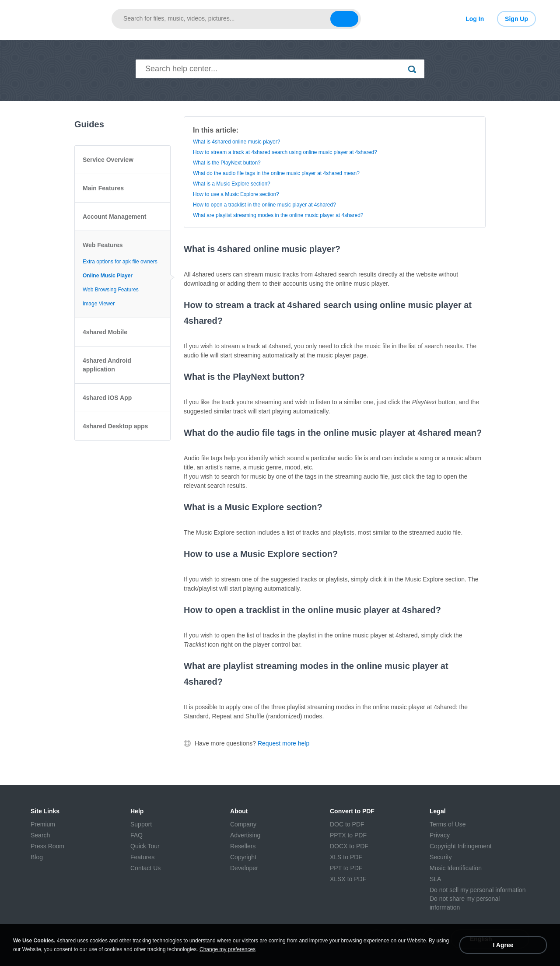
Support (141, 824)
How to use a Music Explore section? (236, 194)
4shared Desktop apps (115, 426)
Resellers (243, 846)
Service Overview (108, 160)
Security (441, 857)
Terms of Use (448, 824)
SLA (435, 879)
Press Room (47, 846)
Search (40, 835)
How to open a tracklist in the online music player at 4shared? (264, 205)
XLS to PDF (346, 857)
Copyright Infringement (461, 846)
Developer (244, 868)
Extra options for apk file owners (120, 262)
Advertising (245, 835)
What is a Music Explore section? (232, 184)
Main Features (103, 188)
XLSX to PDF (348, 879)
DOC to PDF (347, 824)
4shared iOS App (107, 398)
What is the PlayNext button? (227, 163)
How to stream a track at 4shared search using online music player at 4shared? (285, 152)
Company (243, 824)
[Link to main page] (61, 19)
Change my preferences (227, 949)
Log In (475, 19)
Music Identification (456, 868)
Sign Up (516, 19)
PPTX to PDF (348, 835)
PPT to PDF (346, 868)
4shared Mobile (105, 332)
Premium (43, 824)
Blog (37, 857)
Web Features (103, 245)
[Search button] (344, 19)
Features (142, 857)
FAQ (136, 835)
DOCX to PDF (349, 846)
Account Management (114, 217)
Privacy (440, 835)
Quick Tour (145, 846)
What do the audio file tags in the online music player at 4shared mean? (276, 173)
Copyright (243, 857)
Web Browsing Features (111, 290)
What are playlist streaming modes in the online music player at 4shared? (278, 215)
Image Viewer (99, 304)
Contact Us (145, 868)
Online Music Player (108, 276)
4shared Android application (107, 365)
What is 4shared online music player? (236, 142)
